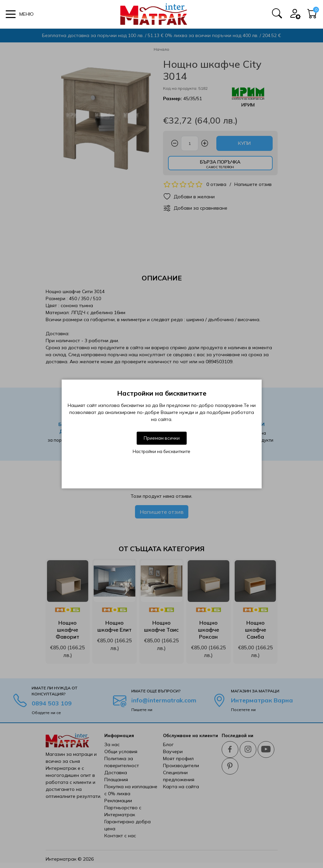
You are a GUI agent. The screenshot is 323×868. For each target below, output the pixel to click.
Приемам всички (162, 438)
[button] (20, 14)
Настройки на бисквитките (161, 451)
